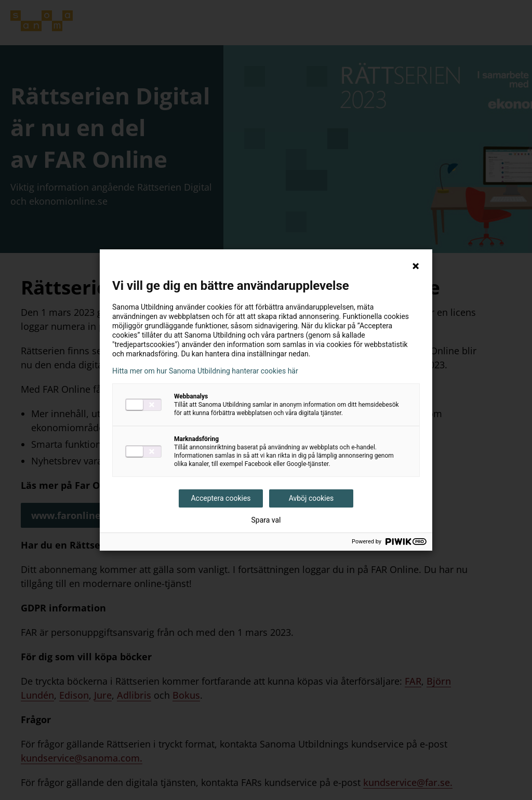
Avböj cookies (311, 498)
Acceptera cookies (221, 498)
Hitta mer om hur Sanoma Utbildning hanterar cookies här (205, 371)
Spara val (266, 520)
